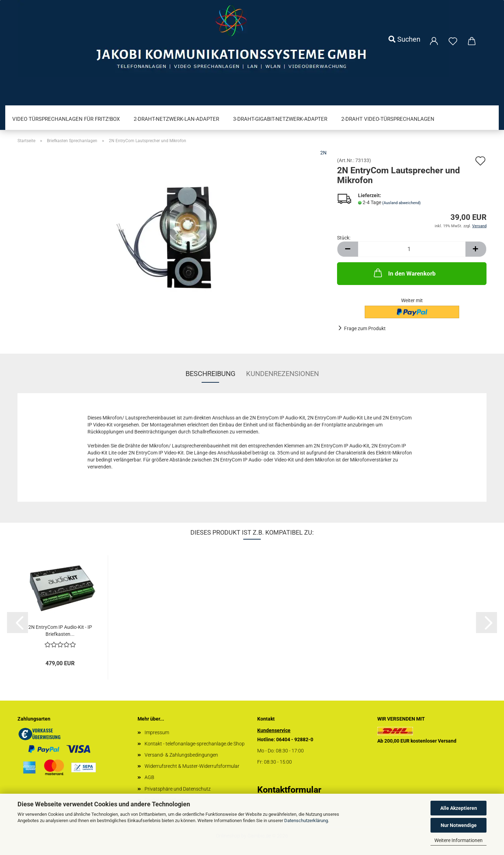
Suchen (404, 39)
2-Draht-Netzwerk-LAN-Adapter (176, 119)
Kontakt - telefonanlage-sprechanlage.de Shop (195, 744)
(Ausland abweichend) (401, 203)
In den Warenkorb (404, 273)
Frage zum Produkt (365, 328)
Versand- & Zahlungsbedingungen (181, 755)
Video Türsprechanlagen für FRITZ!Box (66, 119)
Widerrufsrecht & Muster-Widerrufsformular (192, 766)
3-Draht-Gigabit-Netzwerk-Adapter (280, 119)
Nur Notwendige (459, 825)
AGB (149, 777)
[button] (348, 249)
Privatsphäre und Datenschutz (178, 789)
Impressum (157, 732)
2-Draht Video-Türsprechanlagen (388, 119)
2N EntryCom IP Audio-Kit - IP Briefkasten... (60, 631)
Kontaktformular (289, 790)
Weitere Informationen (458, 840)
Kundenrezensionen (282, 374)
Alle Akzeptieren (459, 808)
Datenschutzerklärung (306, 821)
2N (323, 153)
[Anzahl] (412, 249)
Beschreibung (211, 374)
